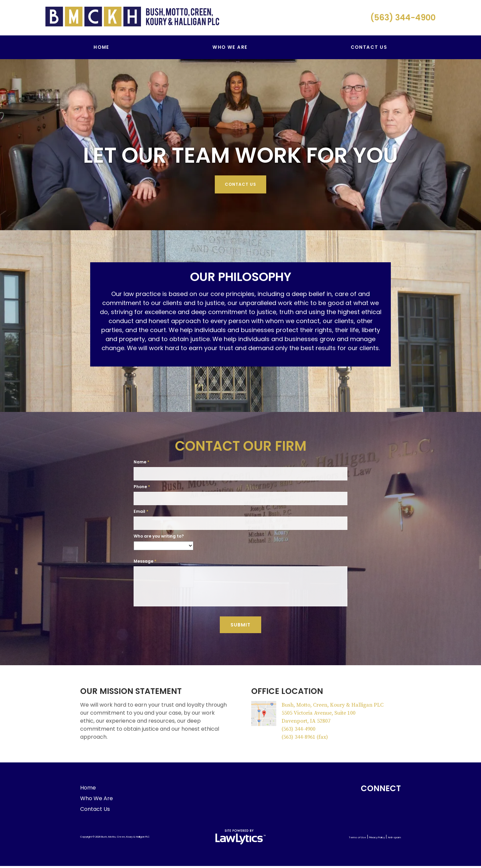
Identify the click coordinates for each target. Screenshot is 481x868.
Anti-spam (394, 839)
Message (145, 561)
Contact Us (369, 47)
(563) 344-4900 (403, 18)
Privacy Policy (377, 839)
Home (101, 47)
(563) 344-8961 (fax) (305, 739)
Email (141, 511)
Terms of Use (357, 839)
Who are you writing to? (159, 536)
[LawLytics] (240, 839)
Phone (142, 487)
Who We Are (230, 47)
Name (141, 462)
